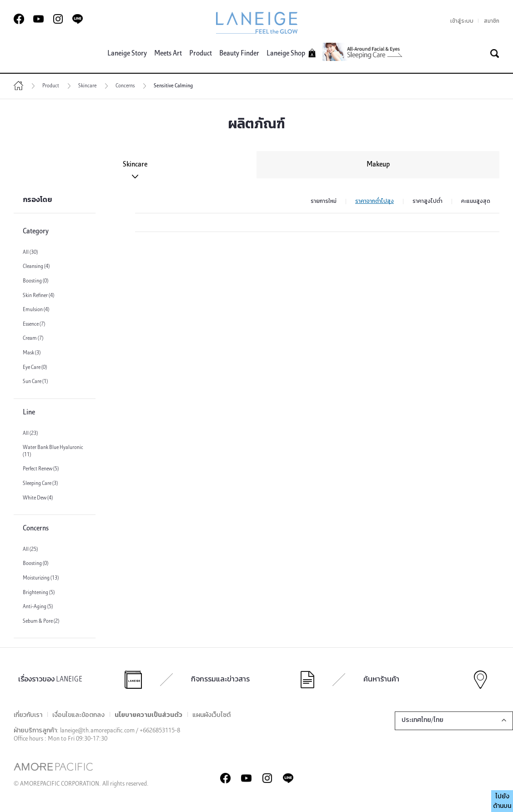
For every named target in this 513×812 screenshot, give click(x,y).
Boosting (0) (35, 281)
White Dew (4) (38, 498)
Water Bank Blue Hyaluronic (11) (53, 451)
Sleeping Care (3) (40, 484)
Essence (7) (34, 324)
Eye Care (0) (35, 368)
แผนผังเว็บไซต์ (211, 715)
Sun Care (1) (35, 382)
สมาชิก (492, 21)
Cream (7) (33, 338)
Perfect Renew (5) (41, 469)
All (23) (30, 434)
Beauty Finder (239, 54)
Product (201, 54)
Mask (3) (32, 353)
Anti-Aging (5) (38, 607)
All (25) (30, 550)
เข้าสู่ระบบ (462, 21)
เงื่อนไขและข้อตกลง (78, 715)
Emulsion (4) (36, 310)
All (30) (30, 252)
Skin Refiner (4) (38, 296)
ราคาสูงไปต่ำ (427, 202)
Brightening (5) (39, 593)
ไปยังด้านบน (502, 802)
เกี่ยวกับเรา (28, 715)
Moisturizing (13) (41, 578)
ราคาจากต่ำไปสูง (375, 202)
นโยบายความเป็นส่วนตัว (148, 715)
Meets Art (168, 54)
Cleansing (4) (36, 267)
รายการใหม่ (324, 202)
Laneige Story (127, 54)
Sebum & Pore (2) (41, 621)
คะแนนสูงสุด (476, 202)
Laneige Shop (291, 53)
